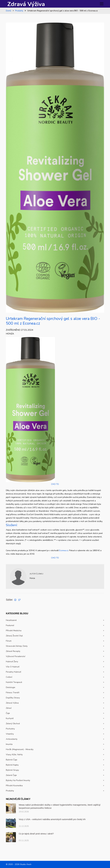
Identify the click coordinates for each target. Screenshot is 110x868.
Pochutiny (10, 729)
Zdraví (9, 708)
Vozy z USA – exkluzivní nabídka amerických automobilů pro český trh (52, 819)
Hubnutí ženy (12, 662)
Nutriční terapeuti (14, 682)
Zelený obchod (13, 724)
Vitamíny (10, 734)
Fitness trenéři (13, 693)
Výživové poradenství (16, 656)
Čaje (8, 713)
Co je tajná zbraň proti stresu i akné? (36, 834)
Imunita (9, 744)
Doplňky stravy (13, 698)
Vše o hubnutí (13, 667)
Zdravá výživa (12, 703)
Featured (10, 625)
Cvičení (9, 677)
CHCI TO (55, 484)
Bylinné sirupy (12, 770)
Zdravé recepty (13, 651)
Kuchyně (10, 718)
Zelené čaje (11, 775)
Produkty (19, 11)
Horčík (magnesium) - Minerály (20, 749)
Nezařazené (11, 620)
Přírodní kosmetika (14, 786)
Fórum (9, 641)
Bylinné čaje (12, 760)
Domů (9, 11)
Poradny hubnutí (13, 672)
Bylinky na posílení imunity (18, 780)
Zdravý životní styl (14, 636)
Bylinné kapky (12, 765)
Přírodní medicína (14, 631)
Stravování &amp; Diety (17, 646)
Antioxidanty (12, 739)
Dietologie (11, 687)
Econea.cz (64, 550)
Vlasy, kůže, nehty (14, 755)
